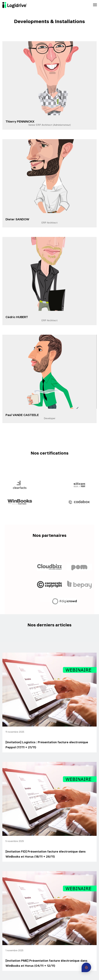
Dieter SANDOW (17, 219)
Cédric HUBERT (17, 317)
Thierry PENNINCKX (20, 122)
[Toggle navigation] (95, 5)
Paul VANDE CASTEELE (22, 415)
